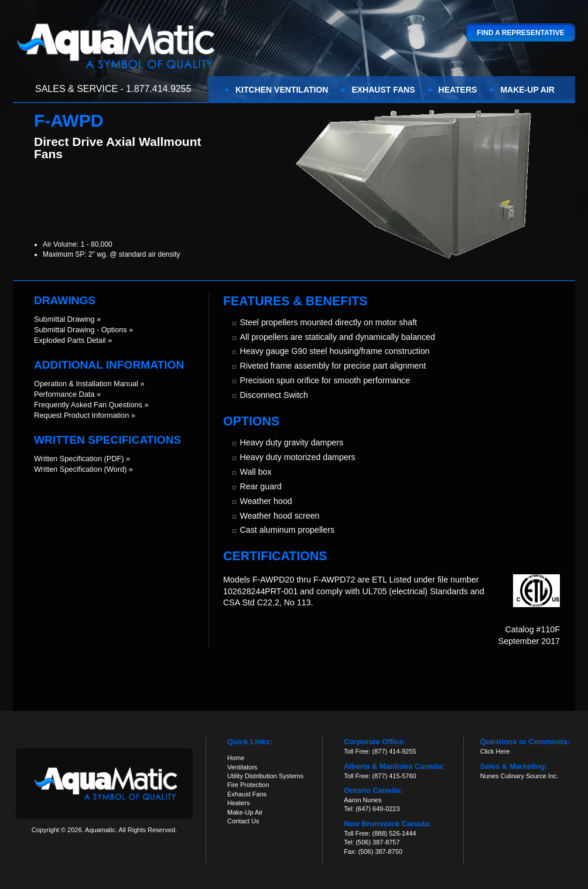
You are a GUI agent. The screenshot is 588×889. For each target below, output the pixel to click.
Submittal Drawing (64, 319)
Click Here (495, 751)
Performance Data (64, 394)
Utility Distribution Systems (265, 776)
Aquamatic (116, 46)
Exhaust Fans (383, 90)
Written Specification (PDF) (79, 459)
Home (236, 758)
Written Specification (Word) (80, 469)
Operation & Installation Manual (86, 384)
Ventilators (242, 767)
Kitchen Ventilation (282, 90)
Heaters (458, 90)
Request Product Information (81, 415)
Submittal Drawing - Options (81, 330)
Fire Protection (248, 785)
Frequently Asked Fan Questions (88, 405)
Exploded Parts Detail (70, 340)
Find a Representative (520, 33)
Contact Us (243, 821)
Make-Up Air (527, 90)
